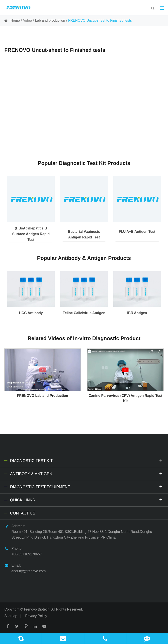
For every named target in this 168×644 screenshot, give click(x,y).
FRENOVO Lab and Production (43, 396)
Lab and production (50, 20)
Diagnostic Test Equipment (87, 486)
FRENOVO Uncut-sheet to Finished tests (100, 20)
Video (27, 20)
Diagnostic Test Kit (87, 460)
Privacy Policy (36, 616)
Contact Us (23, 513)
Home (15, 20)
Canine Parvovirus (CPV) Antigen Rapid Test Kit (125, 398)
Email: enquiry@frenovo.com (25, 568)
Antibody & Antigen (87, 473)
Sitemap (11, 616)
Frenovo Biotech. (37, 609)
